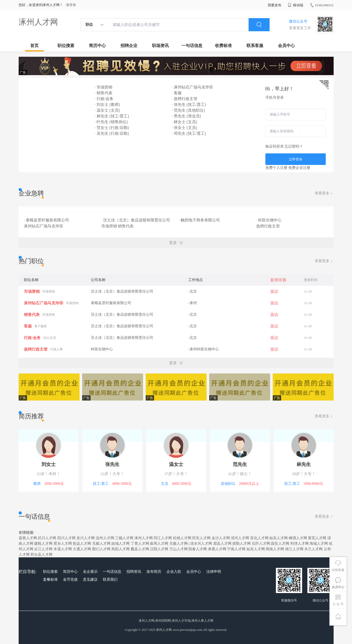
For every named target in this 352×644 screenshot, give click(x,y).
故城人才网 (120, 544)
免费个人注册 (276, 168)
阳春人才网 (198, 549)
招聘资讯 (134, 572)
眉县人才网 (222, 544)
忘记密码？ (294, 146)
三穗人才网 (124, 538)
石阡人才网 (261, 544)
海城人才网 (319, 544)
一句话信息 (192, 46)
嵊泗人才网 (298, 538)
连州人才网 (105, 538)
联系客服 (255, 46)
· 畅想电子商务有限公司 (200, 220)
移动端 (296, 5)
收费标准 (223, 46)
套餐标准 (50, 580)
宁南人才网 (236, 549)
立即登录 (296, 159)
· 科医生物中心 (269, 220)
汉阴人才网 (159, 549)
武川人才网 (47, 538)
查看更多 (324, 193)
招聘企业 (129, 46)
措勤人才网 (241, 544)
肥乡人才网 (63, 544)
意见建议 (90, 580)
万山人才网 (178, 549)
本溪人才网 (63, 549)
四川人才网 (66, 538)
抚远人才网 (82, 544)
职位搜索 (66, 46)
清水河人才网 (201, 544)
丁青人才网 (140, 544)
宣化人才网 (259, 538)
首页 (34, 46)
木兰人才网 (313, 549)
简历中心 (97, 46)
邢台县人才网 (41, 555)
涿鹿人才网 (217, 549)
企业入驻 (174, 572)
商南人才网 (275, 549)
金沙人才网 (221, 538)
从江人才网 (43, 549)
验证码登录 (275, 146)
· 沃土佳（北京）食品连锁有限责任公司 (136, 220)
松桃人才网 (182, 538)
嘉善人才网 (28, 538)
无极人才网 (101, 544)
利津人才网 (300, 544)
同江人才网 (163, 538)
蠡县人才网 (140, 549)
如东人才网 (279, 538)
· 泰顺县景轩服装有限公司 (47, 220)
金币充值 (70, 580)
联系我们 (110, 580)
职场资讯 (160, 46)
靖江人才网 (294, 549)
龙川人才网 (86, 538)
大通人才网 (82, 549)
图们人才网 (101, 549)
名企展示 (90, 572)
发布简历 (154, 572)
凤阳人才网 (120, 549)
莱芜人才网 (317, 538)
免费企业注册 (299, 168)
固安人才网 (280, 544)
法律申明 (214, 572)
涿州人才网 (38, 22)
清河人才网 (240, 538)
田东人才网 (201, 538)
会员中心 (286, 46)
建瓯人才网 (43, 544)
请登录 (71, 5)
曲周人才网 (159, 544)
